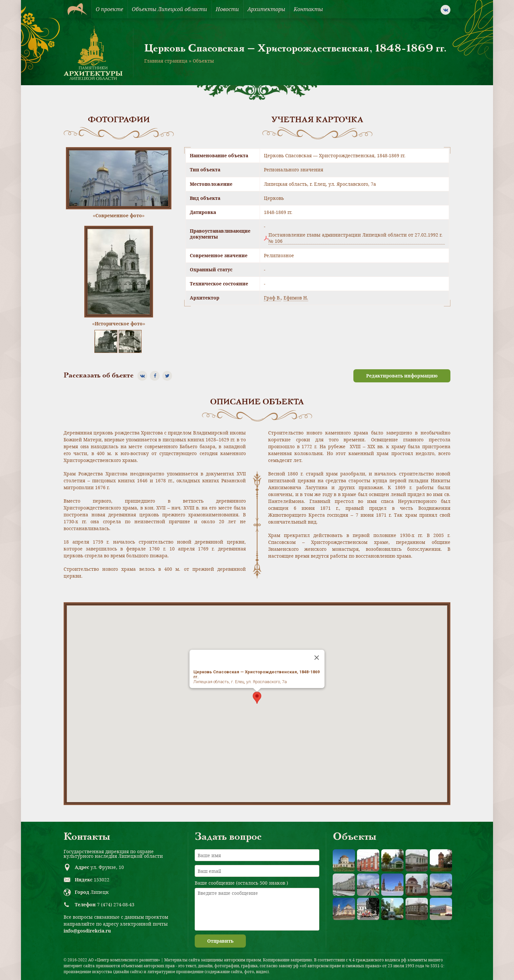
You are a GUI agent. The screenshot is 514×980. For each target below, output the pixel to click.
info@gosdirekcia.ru (87, 931)
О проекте (109, 9)
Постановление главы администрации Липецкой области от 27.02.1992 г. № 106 (356, 238)
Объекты (203, 61)
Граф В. (272, 298)
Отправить (220, 941)
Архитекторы (266, 9)
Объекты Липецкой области (169, 9)
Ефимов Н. (296, 298)
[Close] (317, 658)
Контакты (308, 9)
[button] (257, 698)
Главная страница (166, 61)
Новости (227, 9)
